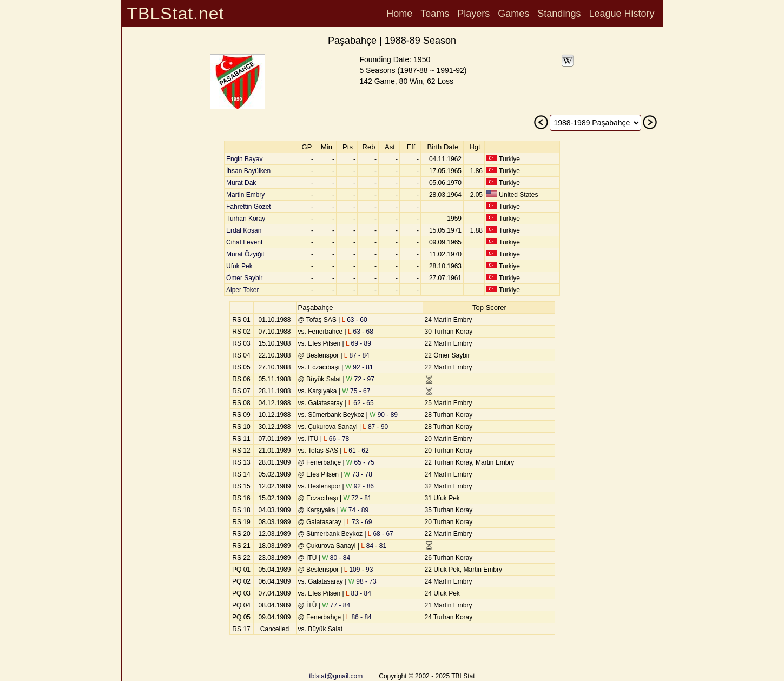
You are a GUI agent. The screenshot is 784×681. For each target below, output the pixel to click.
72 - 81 (358, 498)
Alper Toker (242, 290)
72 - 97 (360, 379)
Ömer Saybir (244, 278)
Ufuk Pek (239, 266)
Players (473, 14)
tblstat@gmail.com (336, 676)
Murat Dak (241, 183)
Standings (559, 14)
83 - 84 (358, 593)
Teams (435, 14)
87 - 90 (375, 427)
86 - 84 (359, 617)
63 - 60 (355, 320)
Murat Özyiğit (245, 254)
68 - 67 (381, 534)
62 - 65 (361, 403)
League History (621, 14)
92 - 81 (359, 367)
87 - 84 (357, 355)
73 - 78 (358, 474)
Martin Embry (245, 195)
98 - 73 (363, 581)
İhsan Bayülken (248, 171)
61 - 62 (356, 451)
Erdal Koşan (244, 230)
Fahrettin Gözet (249, 207)
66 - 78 (336, 439)
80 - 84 (336, 558)
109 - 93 (359, 570)
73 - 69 (360, 522)
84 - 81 (374, 546)
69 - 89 (358, 343)
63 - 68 (361, 332)
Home (399, 14)
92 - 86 (360, 486)
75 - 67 (356, 391)
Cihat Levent (244, 242)
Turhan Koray (246, 219)
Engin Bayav (244, 159)
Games (513, 14)
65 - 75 (360, 462)
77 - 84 (336, 605)
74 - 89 (354, 510)
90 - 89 (384, 415)
